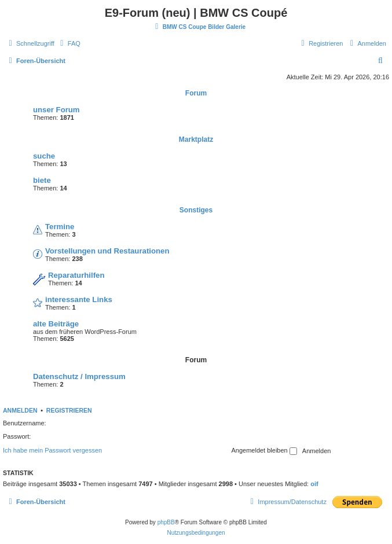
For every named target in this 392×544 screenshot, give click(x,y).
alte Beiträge (56, 324)
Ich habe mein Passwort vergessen (52, 450)
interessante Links (79, 299)
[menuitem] (69, 43)
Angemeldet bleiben (264, 451)
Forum (196, 93)
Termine (60, 227)
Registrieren (69, 410)
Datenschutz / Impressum (79, 376)
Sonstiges (196, 210)
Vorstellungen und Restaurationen (107, 251)
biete (42, 180)
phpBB (166, 522)
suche (44, 156)
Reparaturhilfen (76, 275)
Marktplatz (196, 139)
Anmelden (20, 410)
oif (314, 484)
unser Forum (56, 110)
